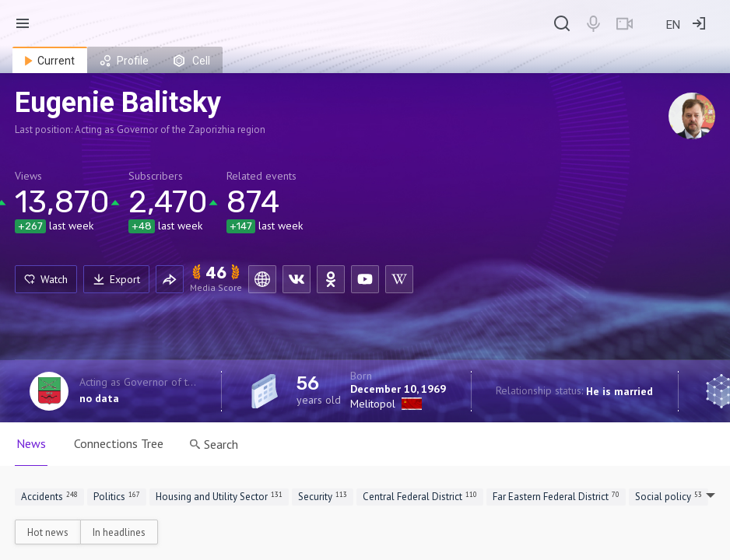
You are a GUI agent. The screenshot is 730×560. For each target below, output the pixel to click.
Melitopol (373, 404)
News (31, 443)
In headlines (119, 532)
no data (99, 398)
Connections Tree (119, 443)
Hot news (48, 532)
